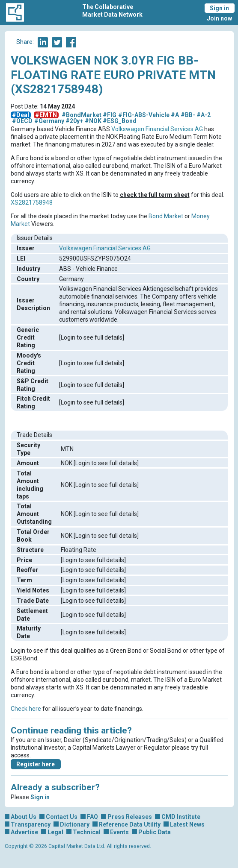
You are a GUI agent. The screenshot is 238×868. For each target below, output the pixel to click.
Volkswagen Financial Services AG (157, 129)
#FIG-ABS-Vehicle (144, 115)
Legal (55, 832)
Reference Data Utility (130, 824)
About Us (24, 817)
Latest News (187, 824)
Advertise (24, 832)
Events (119, 832)
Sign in (219, 8)
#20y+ (74, 121)
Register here (36, 764)
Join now (219, 18)
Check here (26, 709)
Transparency (31, 824)
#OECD (22, 121)
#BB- (188, 115)
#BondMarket (82, 115)
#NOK (93, 121)
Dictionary (75, 824)
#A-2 (204, 115)
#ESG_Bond (120, 121)
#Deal (21, 115)
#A (175, 115)
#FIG (110, 115)
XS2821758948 (32, 202)
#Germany (49, 121)
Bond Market (166, 216)
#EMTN (46, 115)
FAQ (92, 817)
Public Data (155, 832)
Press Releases (130, 817)
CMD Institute (181, 817)
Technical (87, 832)
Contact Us (62, 817)
